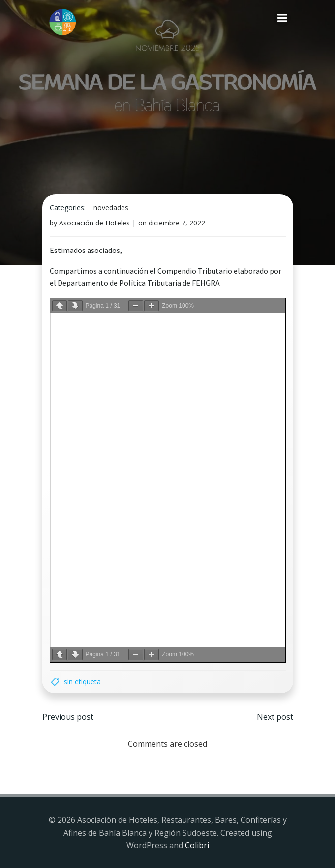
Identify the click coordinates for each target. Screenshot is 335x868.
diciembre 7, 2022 (177, 223)
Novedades (111, 208)
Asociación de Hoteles (94, 223)
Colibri (197, 845)
